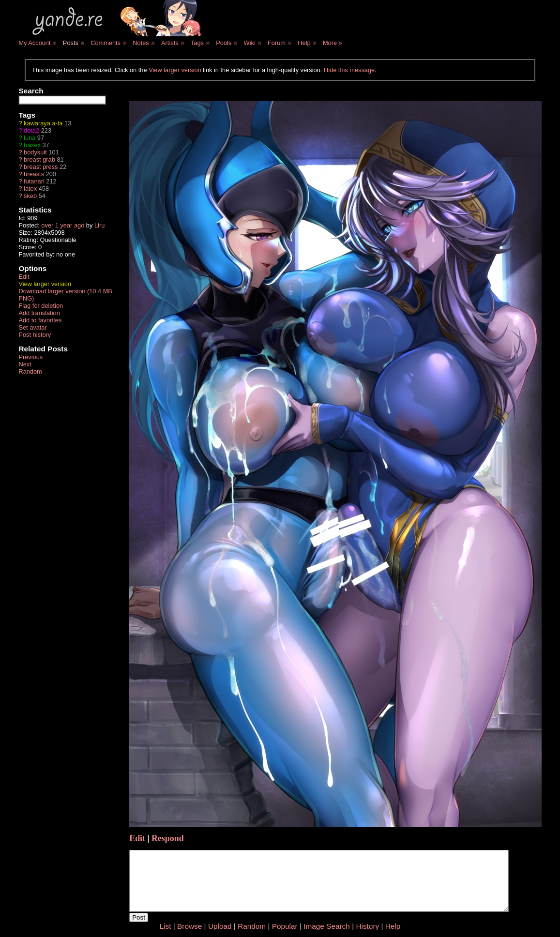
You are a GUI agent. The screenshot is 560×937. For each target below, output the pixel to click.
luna (30, 138)
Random (30, 371)
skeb (30, 196)
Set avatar (32, 327)
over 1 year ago (63, 225)
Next (25, 364)
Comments (106, 43)
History (367, 926)
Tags (197, 43)
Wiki (250, 43)
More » (333, 43)
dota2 (31, 130)
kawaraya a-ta (43, 123)
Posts (71, 43)
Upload (220, 926)
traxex (32, 145)
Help (304, 43)
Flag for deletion (41, 306)
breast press (41, 167)
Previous (30, 357)
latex (30, 189)
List (166, 926)
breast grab (39, 159)
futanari (34, 181)
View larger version (175, 70)
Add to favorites (40, 320)
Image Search (327, 926)
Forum (277, 43)
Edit (24, 277)
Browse (189, 926)
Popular (285, 926)
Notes (141, 43)
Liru (99, 225)
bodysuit (35, 152)
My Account (34, 43)
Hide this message (349, 70)
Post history (35, 335)
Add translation (39, 313)
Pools (224, 43)
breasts (34, 174)
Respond (168, 838)
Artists (170, 43)
